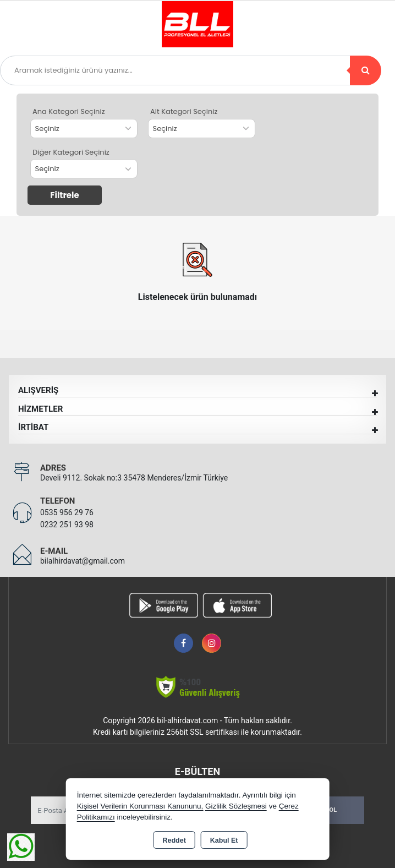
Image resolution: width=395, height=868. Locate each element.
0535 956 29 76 (67, 512)
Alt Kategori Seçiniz (184, 111)
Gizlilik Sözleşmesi (236, 806)
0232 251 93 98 (67, 525)
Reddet (174, 840)
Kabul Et (224, 840)
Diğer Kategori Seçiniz (71, 152)
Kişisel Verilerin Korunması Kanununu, (140, 806)
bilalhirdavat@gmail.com (83, 561)
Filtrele (64, 195)
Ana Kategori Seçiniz (69, 111)
